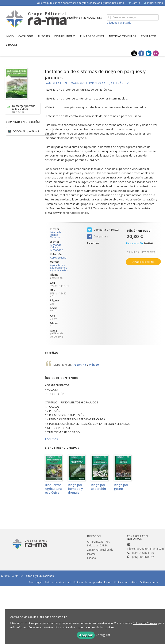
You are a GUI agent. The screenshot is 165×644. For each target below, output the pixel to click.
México (94, 365)
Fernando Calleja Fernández (108, 83)
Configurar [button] (103, 635)
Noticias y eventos (123, 36)
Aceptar (86, 635)
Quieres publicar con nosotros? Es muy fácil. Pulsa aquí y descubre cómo (80, 3)
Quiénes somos (149, 582)
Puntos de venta (92, 36)
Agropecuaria (58, 258)
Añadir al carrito (143, 262)
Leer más (51, 439)
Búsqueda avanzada (119, 23)
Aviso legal (35, 582)
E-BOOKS (12, 45)
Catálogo (26, 36)
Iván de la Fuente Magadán (65, 83)
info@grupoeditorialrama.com (145, 549)
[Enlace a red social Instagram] (156, 53)
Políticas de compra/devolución (92, 582)
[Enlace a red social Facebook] (141, 53)
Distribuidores (65, 36)
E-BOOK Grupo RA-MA (26, 131)
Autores (44, 36)
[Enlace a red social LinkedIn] (149, 53)
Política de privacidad (57, 582)
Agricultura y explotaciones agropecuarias (59, 268)
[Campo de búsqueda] (133, 17)
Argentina (79, 365)
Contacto (149, 36)
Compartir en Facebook (99, 237)
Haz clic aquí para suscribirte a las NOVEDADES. (74, 18)
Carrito (134, 3)
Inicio (10, 36)
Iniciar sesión (154, 3)
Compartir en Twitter (103, 230)
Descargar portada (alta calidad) (21, 109)
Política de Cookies (145, 623)
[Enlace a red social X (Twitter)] (134, 53)
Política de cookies (126, 582)
